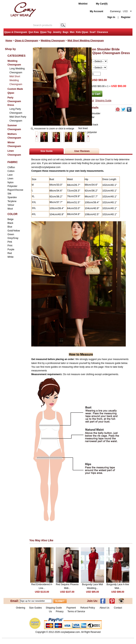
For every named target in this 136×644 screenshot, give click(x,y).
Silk (9, 194)
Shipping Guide (103, 101)
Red (10, 253)
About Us (105, 608)
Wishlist (83, 4)
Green (11, 234)
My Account (96, 11)
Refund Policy (88, 608)
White (11, 257)
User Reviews (82, 151)
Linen (10, 179)
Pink (10, 242)
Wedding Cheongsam (53, 41)
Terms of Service (76, 611)
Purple (11, 249)
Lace (10, 175)
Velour (11, 205)
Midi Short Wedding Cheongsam (86, 41)
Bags (66, 32)
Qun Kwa (34, 32)
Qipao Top (46, 32)
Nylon (11, 182)
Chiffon (11, 167)
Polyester (12, 186)
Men (72, 32)
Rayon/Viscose (15, 190)
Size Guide (47, 151)
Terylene (12, 201)
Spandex (12, 197)
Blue (10, 227)
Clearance (102, 32)
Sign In (111, 17)
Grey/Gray (13, 238)
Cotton (11, 171)
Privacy (60, 611)
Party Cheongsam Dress (14, 101)
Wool (10, 209)
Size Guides (36, 608)
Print (10, 246)
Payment (71, 608)
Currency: (119, 11)
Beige (11, 219)
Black (10, 223)
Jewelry (57, 32)
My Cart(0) (102, 4)
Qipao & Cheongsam (16, 32)
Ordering (21, 608)
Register (126, 17)
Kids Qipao (82, 32)
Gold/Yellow (14, 231)
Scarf (93, 32)
